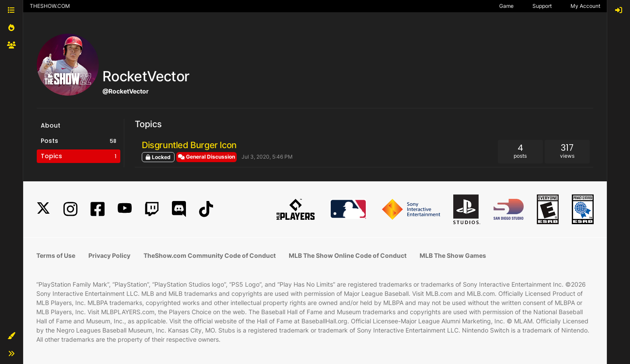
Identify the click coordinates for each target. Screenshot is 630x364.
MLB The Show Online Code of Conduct (348, 255)
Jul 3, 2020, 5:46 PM (267, 157)
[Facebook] (98, 209)
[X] (43, 209)
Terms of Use (56, 255)
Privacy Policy (109, 255)
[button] (11, 336)
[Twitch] (152, 209)
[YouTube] (125, 209)
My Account (585, 6)
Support (542, 6)
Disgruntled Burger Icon (189, 145)
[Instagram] (70, 209)
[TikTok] (206, 209)
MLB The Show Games (453, 255)
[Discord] (179, 209)
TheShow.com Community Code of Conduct (210, 255)
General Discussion (206, 157)
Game (506, 6)
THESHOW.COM (50, 6)
